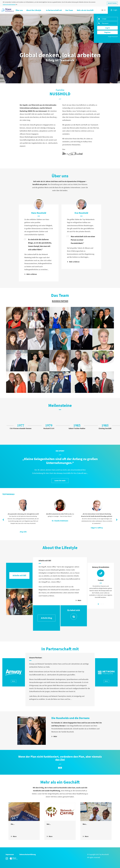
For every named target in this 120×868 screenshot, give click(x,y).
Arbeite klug (46, 618)
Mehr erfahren (31, 274)
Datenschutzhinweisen (9, 4)
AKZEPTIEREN (112, 3)
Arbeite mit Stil (19, 575)
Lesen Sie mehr (60, 481)
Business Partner (60, 301)
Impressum (10, 854)
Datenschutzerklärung (28, 854)
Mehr (78, 600)
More (14, 836)
